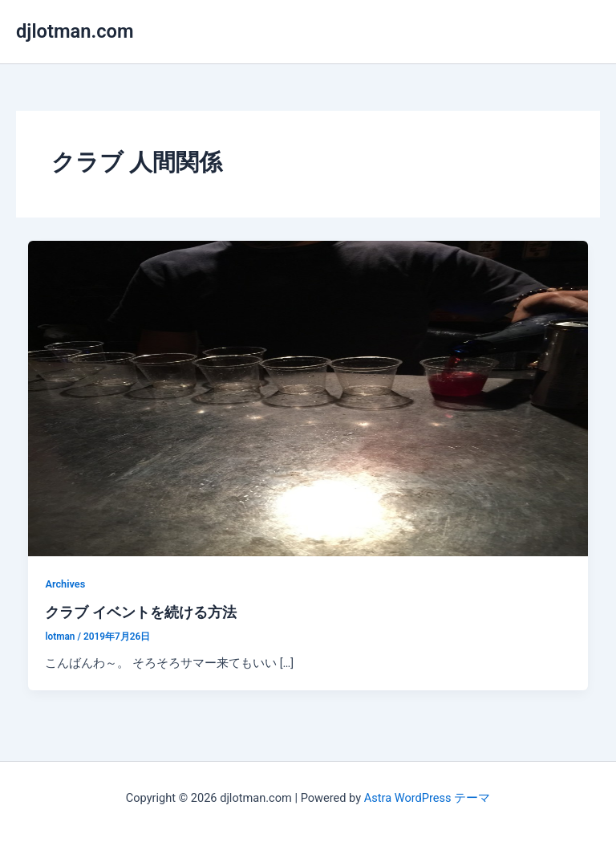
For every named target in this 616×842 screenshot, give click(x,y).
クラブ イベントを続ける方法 (141, 612)
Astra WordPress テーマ (427, 798)
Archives (65, 584)
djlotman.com (75, 31)
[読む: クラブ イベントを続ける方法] (308, 397)
